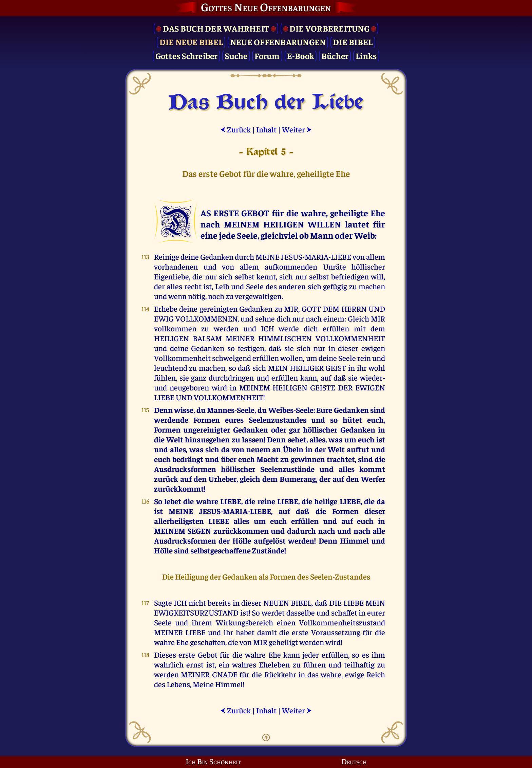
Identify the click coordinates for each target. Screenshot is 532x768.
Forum (267, 56)
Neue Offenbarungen (278, 42)
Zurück (235, 129)
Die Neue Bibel (191, 42)
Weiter (297, 129)
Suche (236, 56)
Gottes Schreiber (187, 56)
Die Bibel (353, 42)
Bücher (335, 56)
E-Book (301, 56)
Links (366, 56)
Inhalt (266, 129)
